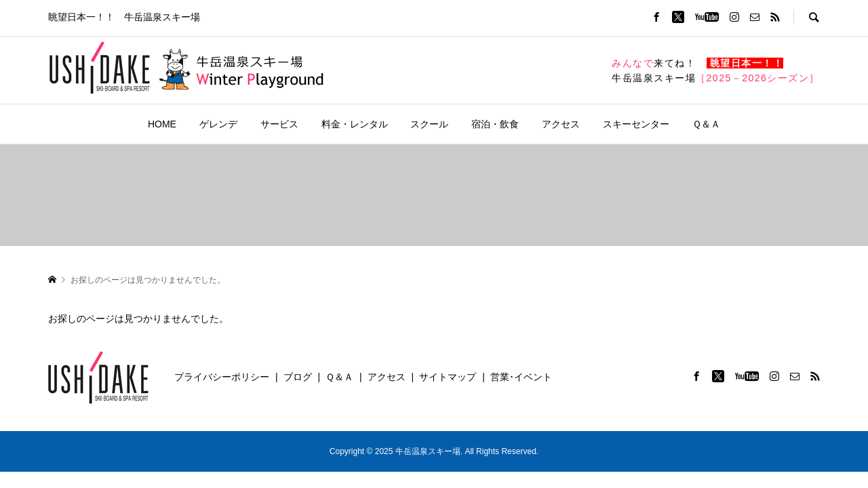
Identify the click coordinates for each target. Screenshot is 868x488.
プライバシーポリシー (222, 377)
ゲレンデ (218, 124)
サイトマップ (448, 377)
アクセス (561, 124)
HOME (162, 124)
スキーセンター (636, 124)
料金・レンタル (355, 124)
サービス (279, 124)
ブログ (298, 377)
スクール (429, 124)
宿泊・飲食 (495, 124)
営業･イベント (521, 377)
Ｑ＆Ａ (706, 124)
